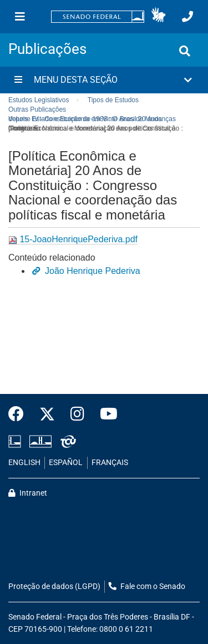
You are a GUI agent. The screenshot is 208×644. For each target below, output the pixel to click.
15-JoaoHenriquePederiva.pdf (73, 239)
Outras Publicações (37, 109)
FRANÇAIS (110, 463)
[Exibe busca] (185, 51)
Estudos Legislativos (39, 100)
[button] (158, 17)
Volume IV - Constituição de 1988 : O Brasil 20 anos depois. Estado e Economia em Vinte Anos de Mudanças (92, 119)
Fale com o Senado (147, 586)
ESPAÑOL (66, 463)
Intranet (28, 493)
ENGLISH (24, 463)
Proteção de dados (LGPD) (54, 586)
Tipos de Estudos (113, 100)
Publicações (47, 49)
